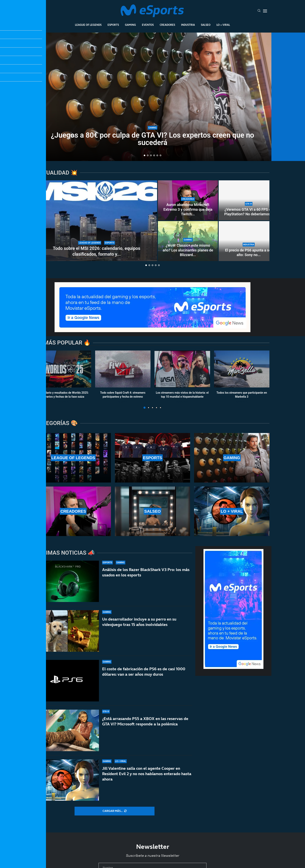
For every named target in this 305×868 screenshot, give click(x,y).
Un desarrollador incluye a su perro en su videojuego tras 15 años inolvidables (139, 629)
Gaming (130, 25)
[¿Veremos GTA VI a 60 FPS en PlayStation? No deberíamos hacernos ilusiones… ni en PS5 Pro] (249, 200)
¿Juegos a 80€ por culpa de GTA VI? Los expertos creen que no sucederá (153, 140)
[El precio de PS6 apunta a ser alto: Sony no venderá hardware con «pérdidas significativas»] (249, 241)
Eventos (148, 25)
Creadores (167, 25)
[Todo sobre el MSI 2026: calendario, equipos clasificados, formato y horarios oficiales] (97, 221)
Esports (113, 25)
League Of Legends (88, 25)
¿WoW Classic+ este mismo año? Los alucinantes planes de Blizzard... (188, 250)
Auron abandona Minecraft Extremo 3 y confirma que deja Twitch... (188, 209)
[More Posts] (115, 811)
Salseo (206, 25)
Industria (188, 25)
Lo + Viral (223, 25)
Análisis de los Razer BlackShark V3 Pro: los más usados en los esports (146, 574)
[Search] (259, 11)
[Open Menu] (265, 11)
